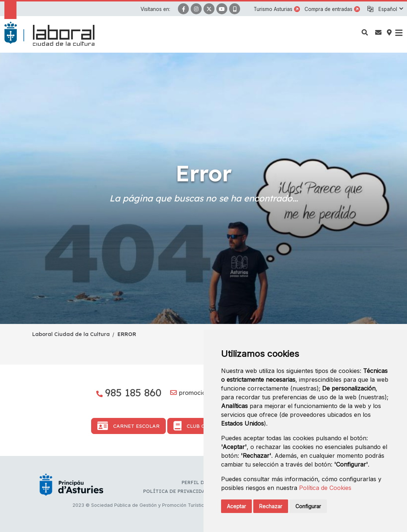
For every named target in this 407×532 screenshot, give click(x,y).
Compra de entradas (328, 9)
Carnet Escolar (128, 426)
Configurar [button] (308, 506)
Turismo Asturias (273, 9)
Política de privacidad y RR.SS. (186, 491)
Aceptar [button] (236, 506)
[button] (391, 9)
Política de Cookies (325, 488)
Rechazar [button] (271, 506)
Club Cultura (199, 426)
